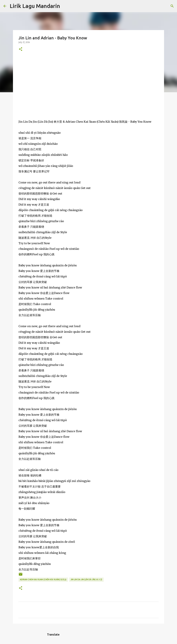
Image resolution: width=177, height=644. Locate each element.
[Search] (65, 6)
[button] (21, 49)
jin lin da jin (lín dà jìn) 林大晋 (86, 579)
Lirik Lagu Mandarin (35, 6)
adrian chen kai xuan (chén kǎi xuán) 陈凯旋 (43, 579)
